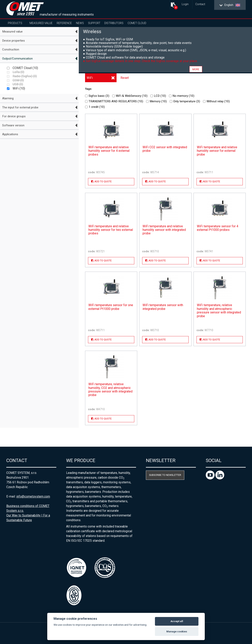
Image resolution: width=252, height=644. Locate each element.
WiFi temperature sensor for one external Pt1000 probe (111, 307)
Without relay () (216, 101)
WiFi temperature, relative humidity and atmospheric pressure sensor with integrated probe (219, 311)
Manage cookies (177, 631)
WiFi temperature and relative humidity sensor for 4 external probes (109, 151)
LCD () (158, 96)
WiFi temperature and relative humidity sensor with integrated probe (164, 230)
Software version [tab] (13, 125)
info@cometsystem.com (33, 496)
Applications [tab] (10, 134)
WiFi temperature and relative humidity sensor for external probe (217, 151)
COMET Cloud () (22, 68)
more (196, 69)
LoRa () (16, 72)
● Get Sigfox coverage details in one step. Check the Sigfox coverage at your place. (140, 61)
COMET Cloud (137, 23)
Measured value (41, 23)
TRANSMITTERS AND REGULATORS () (114, 101)
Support (94, 23)
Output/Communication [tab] (17, 59)
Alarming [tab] (8, 98)
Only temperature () (185, 101)
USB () (15, 84)
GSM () (15, 80)
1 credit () (95, 107)
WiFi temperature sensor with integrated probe (163, 307)
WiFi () (16, 88)
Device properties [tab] (13, 41)
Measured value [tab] (12, 32)
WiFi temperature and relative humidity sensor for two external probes (111, 230)
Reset (125, 78)
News (80, 23)
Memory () (156, 101)
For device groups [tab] (14, 116)
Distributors (114, 23)
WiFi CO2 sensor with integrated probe (165, 149)
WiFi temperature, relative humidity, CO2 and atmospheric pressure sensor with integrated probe (110, 390)
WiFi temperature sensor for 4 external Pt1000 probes (218, 228)
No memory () (182, 96)
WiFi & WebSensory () (130, 96)
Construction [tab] (11, 49)
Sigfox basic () (97, 96)
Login (185, 4)
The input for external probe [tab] (20, 107)
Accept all (177, 621)
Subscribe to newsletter (165, 475)
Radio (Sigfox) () (22, 76)
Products (15, 23)
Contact (200, 4)
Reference (64, 23)
